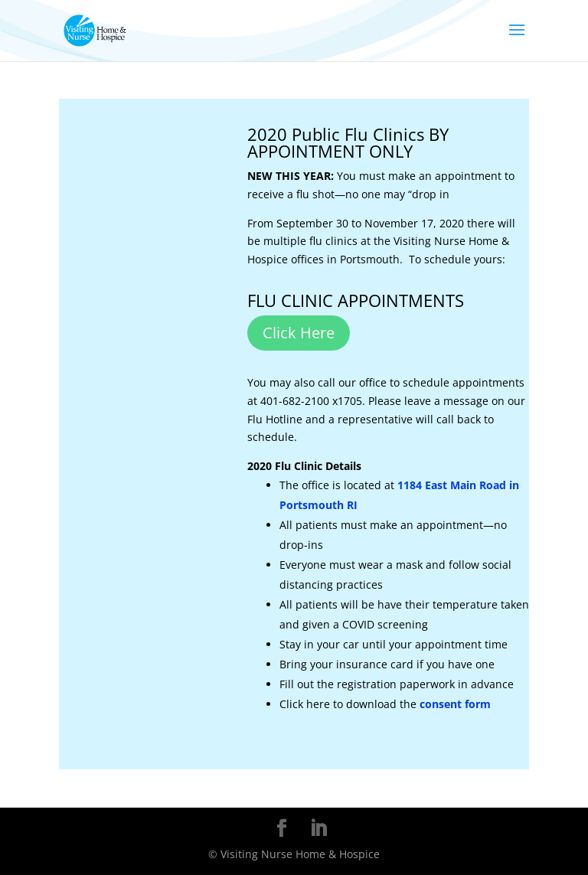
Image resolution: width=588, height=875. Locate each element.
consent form (455, 704)
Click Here (299, 333)
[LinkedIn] (318, 829)
